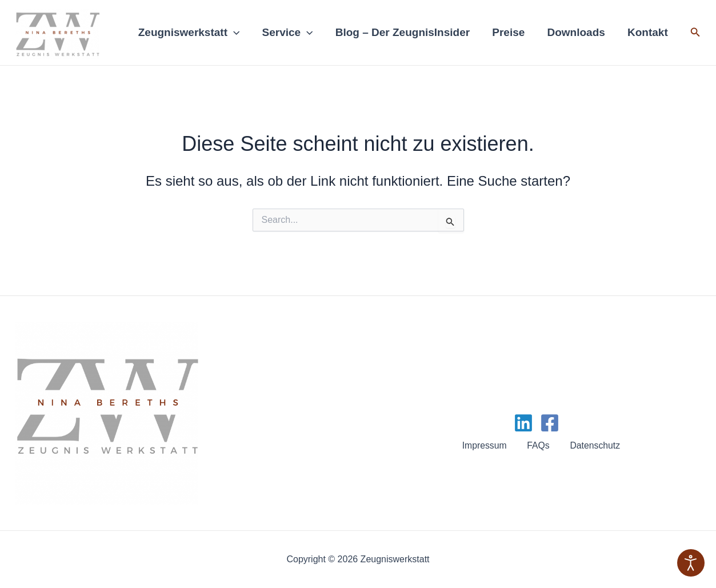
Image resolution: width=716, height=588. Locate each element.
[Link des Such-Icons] (695, 33)
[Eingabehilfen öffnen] (691, 563)
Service (291, 33)
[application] (237, 33)
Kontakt (648, 32)
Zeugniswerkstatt (193, 33)
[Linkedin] (523, 423)
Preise (510, 32)
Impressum (486, 445)
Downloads (577, 32)
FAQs (538, 445)
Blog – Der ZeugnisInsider (405, 32)
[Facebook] (550, 423)
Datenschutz (593, 445)
